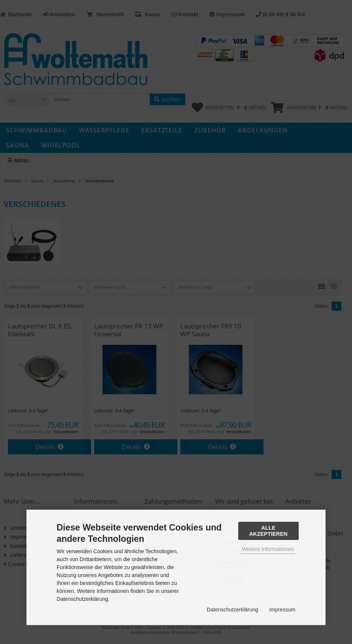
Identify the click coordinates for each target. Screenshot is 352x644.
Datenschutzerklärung (233, 610)
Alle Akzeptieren (268, 531)
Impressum (282, 610)
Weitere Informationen (268, 549)
